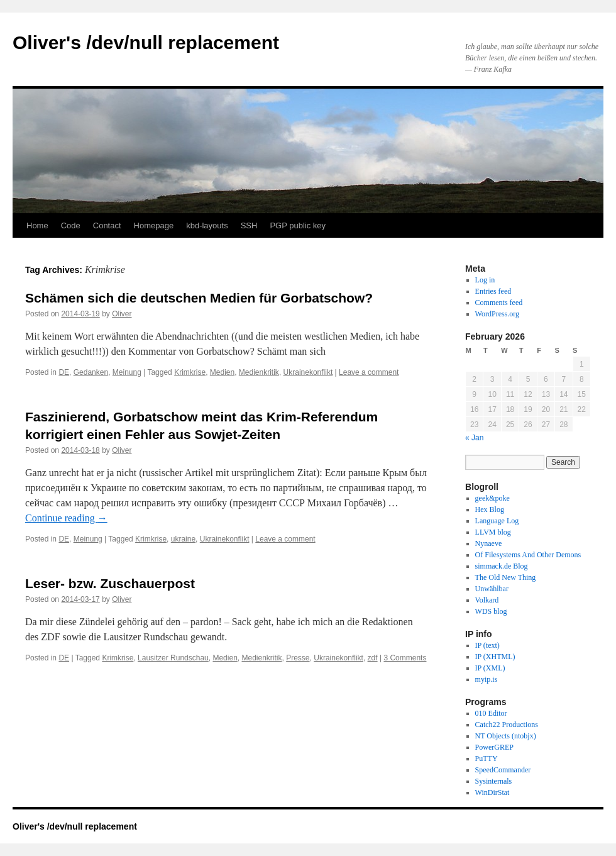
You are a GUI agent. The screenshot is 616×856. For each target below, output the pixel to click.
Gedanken (91, 372)
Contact (107, 225)
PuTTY (487, 759)
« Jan (474, 438)
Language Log (497, 521)
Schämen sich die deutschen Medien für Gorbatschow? (199, 298)
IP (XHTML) (495, 657)
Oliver (122, 314)
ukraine (183, 539)
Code (71, 225)
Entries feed (493, 291)
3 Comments (405, 658)
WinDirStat (492, 792)
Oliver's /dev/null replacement (146, 42)
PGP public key (298, 225)
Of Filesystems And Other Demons (528, 555)
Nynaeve (489, 543)
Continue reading (66, 518)
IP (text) (487, 645)
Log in (485, 280)
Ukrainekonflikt (308, 372)
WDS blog (491, 611)
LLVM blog (493, 532)
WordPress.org (497, 314)
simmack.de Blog (502, 566)
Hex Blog (490, 509)
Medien (222, 372)
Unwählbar (492, 589)
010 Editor (491, 713)
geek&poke (492, 498)
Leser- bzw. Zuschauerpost (110, 583)
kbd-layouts (207, 225)
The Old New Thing (506, 577)
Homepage (154, 225)
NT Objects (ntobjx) (506, 736)
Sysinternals (494, 781)
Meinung (127, 372)
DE (64, 372)
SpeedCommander (503, 770)
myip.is (487, 679)
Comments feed (499, 303)
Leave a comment (369, 372)
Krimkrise (190, 372)
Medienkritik (259, 372)
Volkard (487, 600)
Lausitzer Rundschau (173, 658)
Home (37, 225)
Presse (298, 658)
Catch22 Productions (507, 725)
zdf (373, 658)
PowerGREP (494, 747)
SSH (249, 225)
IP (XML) (490, 668)
